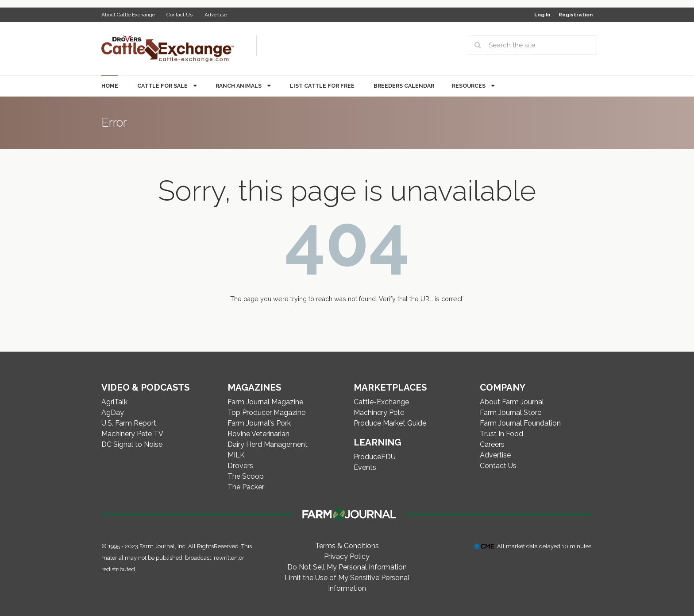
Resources (469, 86)
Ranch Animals (239, 86)
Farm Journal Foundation (520, 423)
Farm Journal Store (511, 413)
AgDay (113, 413)
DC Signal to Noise (132, 444)
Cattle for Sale (163, 86)
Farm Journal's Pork (259, 423)
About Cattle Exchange (128, 15)
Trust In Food (501, 434)
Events (365, 467)
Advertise (216, 15)
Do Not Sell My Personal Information (347, 567)
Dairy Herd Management (268, 444)
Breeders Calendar (404, 86)
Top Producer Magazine (266, 413)
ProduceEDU (375, 457)
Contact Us (179, 15)
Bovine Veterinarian (258, 434)
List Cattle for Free (322, 86)
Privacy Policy (347, 556)
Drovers (240, 466)
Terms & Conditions (347, 546)
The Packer (246, 487)
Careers (492, 444)
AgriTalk (114, 402)
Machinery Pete (379, 413)
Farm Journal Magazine (265, 402)
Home (110, 86)
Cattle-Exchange (381, 402)
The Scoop (246, 476)
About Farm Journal (512, 402)
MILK (236, 455)
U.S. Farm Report (129, 423)
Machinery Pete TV (132, 434)
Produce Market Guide (390, 423)
